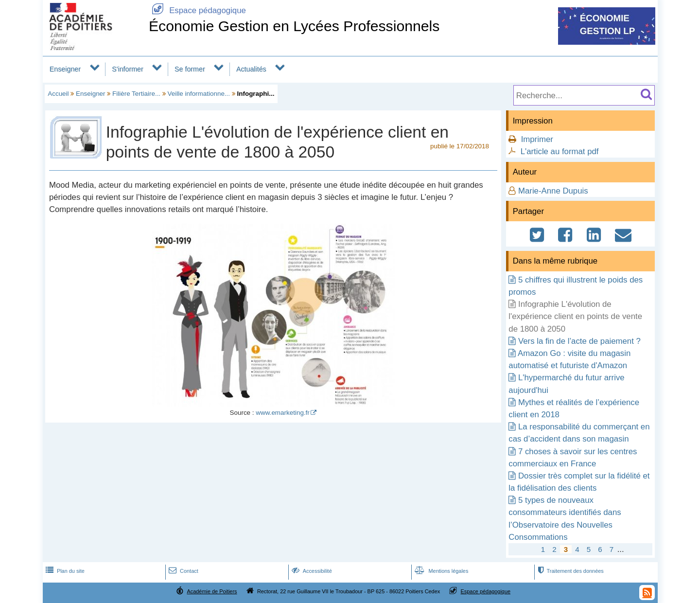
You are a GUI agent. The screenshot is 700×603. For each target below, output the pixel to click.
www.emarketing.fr (283, 413)
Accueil (58, 94)
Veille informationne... (199, 94)
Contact (183, 571)
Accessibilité (311, 571)
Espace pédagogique (197, 10)
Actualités (251, 69)
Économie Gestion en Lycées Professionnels (294, 26)
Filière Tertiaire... (136, 94)
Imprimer (537, 139)
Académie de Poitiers (212, 591)
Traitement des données (569, 571)
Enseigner (65, 69)
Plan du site (64, 571)
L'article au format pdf (560, 151)
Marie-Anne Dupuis (553, 191)
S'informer (128, 69)
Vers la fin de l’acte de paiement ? (579, 341)
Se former (190, 69)
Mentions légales (440, 571)
